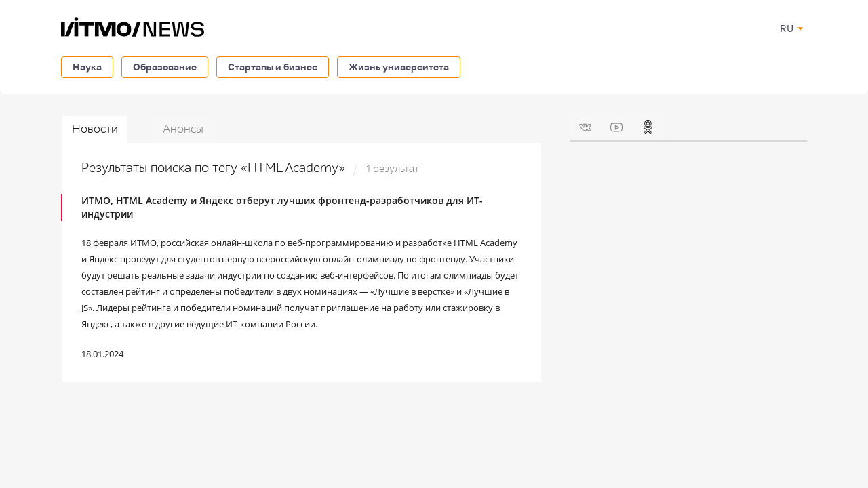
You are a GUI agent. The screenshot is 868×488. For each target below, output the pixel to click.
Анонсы (183, 129)
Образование (165, 67)
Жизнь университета (399, 67)
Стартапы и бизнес (273, 67)
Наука (87, 67)
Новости (95, 129)
